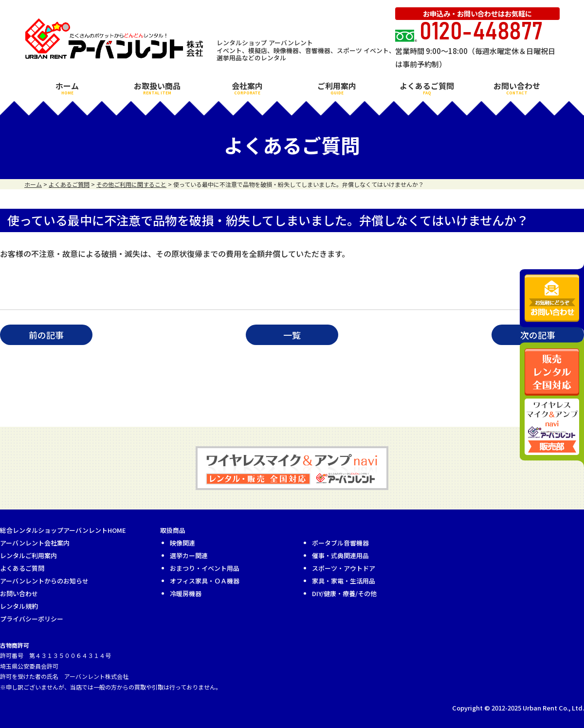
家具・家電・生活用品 (344, 581)
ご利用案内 (337, 88)
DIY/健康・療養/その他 (344, 593)
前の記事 (46, 335)
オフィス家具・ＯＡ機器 (205, 581)
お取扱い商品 (157, 88)
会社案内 (247, 88)
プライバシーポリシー (32, 619)
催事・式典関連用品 (340, 555)
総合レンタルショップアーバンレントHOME (63, 530)
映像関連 (182, 543)
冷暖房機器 (186, 593)
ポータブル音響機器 (340, 543)
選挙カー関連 (189, 555)
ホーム (67, 88)
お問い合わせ (517, 88)
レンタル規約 (19, 606)
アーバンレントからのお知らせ (44, 581)
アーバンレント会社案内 (35, 543)
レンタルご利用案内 (28, 555)
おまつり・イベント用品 (205, 568)
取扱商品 (173, 530)
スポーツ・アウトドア (344, 568)
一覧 (292, 335)
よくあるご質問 (427, 88)
